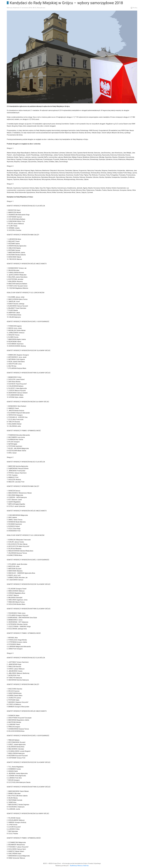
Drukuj (134, 8)
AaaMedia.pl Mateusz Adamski (79, 866)
